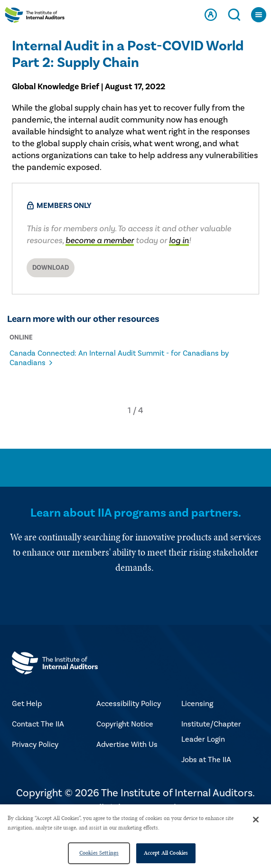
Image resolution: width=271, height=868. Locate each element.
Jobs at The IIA (206, 760)
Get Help (27, 704)
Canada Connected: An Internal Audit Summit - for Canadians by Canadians (119, 358)
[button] (129, 410)
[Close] (256, 820)
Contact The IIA (38, 724)
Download (51, 268)
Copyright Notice (125, 724)
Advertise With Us (127, 745)
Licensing (197, 704)
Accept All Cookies (166, 853)
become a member (100, 241)
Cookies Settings (99, 853)
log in (179, 241)
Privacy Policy (35, 745)
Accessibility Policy (129, 704)
